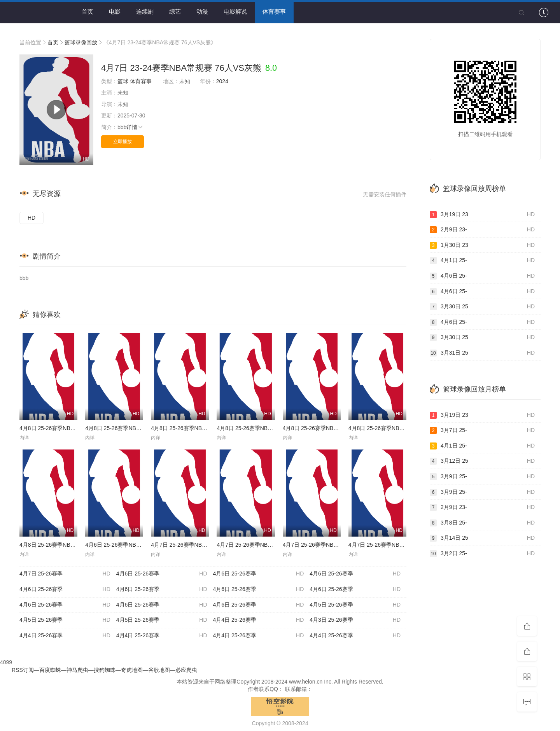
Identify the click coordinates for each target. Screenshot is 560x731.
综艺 (175, 11)
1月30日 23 (482, 245)
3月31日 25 (482, 353)
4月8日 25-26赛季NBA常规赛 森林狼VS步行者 (141, 428)
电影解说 (235, 11)
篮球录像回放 (81, 42)
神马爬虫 (77, 670)
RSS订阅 (23, 670)
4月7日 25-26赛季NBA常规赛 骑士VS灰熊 (399, 545)
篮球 (123, 81)
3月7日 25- (482, 430)
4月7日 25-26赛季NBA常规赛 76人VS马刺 (202, 545)
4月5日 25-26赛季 (355, 605)
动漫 (202, 11)
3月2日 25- (482, 554)
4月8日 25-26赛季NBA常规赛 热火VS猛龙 (202, 428)
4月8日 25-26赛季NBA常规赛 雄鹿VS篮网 (399, 428)
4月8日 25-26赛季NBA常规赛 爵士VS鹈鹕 (267, 428)
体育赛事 (274, 11)
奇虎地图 (132, 670)
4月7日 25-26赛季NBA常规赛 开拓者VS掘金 (336, 545)
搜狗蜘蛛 (105, 670)
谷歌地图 (159, 670)
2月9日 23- (482, 230)
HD (31, 218)
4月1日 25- (482, 261)
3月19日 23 (482, 215)
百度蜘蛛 (50, 670)
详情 (135, 127)
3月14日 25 (482, 538)
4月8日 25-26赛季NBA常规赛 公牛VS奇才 (70, 428)
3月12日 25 (482, 461)
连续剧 (145, 11)
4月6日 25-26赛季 (162, 574)
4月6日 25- (482, 276)
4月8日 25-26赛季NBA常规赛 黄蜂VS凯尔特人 (76, 545)
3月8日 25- (482, 523)
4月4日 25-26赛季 (259, 620)
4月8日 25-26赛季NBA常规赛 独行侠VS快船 (336, 428)
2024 (222, 81)
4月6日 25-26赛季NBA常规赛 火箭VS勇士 (136, 545)
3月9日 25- (482, 477)
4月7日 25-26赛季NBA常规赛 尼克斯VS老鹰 (270, 545)
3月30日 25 (482, 307)
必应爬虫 (186, 670)
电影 (115, 11)
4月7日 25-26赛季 (65, 574)
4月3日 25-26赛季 (355, 620)
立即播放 (122, 142)
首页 (87, 11)
